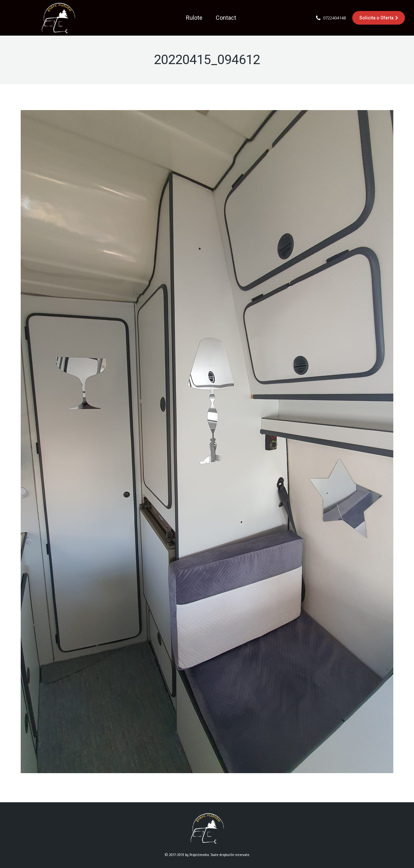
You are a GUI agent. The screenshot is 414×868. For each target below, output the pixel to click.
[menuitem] (194, 18)
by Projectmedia (197, 855)
